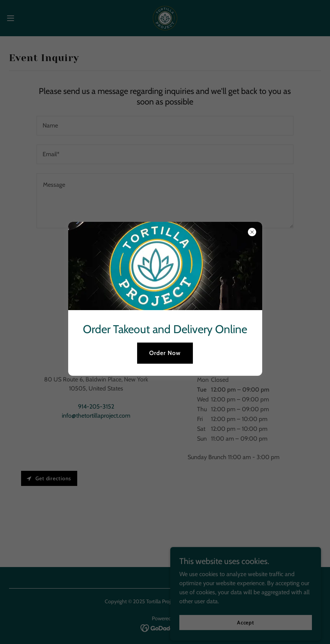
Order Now (165, 353)
